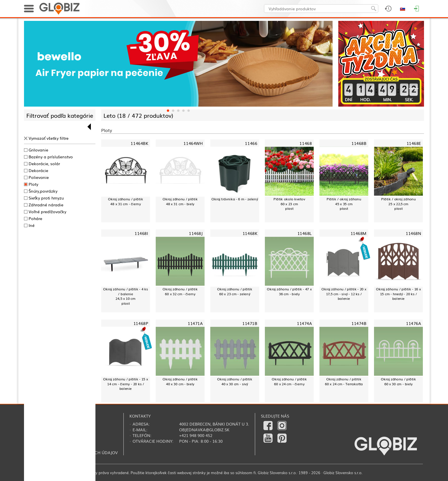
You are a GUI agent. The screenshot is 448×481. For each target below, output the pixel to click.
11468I (141, 233)
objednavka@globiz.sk (204, 430)
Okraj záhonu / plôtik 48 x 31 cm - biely (180, 201)
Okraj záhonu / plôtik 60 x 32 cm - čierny (180, 291)
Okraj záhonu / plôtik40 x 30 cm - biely (180, 381)
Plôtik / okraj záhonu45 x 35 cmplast (344, 204)
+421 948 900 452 (196, 435)
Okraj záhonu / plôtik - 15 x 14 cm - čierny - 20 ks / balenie (125, 384)
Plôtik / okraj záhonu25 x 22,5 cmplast (398, 204)
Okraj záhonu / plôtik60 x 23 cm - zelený (235, 291)
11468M (359, 233)
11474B (359, 323)
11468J (196, 233)
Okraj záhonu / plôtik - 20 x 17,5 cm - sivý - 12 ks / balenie (344, 294)
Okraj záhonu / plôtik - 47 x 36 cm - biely (289, 291)
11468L (305, 233)
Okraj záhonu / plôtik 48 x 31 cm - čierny (125, 201)
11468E (414, 143)
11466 (251, 143)
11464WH (193, 143)
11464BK (139, 143)
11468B (359, 143)
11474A (304, 323)
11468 (306, 143)
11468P (141, 323)
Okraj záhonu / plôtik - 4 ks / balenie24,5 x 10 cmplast (125, 296)
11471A (195, 323)
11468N (413, 233)
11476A (413, 323)
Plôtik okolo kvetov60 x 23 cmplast (289, 204)
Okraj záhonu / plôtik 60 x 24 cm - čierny (289, 381)
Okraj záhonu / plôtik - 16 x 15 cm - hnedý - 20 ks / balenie (398, 294)
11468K (250, 233)
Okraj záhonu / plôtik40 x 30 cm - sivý (235, 381)
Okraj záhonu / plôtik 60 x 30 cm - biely (398, 381)
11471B (250, 323)
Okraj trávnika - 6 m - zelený (235, 199)
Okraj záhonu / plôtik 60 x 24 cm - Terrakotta (344, 381)
